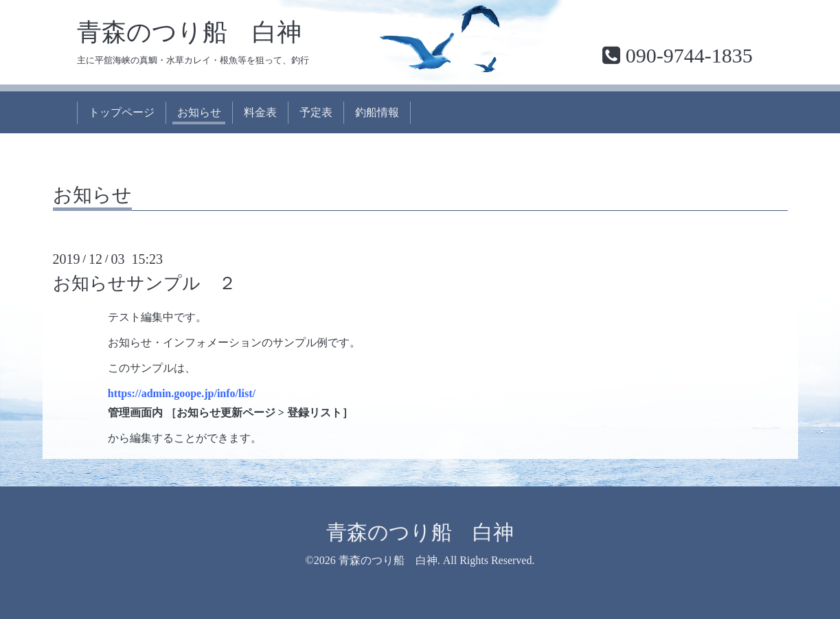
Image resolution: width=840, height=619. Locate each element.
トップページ (122, 112)
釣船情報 (377, 112)
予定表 (316, 112)
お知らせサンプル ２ (145, 283)
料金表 (260, 112)
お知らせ (199, 112)
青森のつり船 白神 (189, 32)
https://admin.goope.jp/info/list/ (182, 393)
